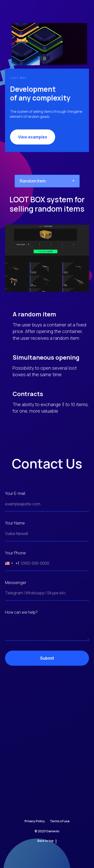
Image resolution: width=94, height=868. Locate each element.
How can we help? (21, 612)
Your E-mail (15, 493)
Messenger (16, 583)
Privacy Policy (35, 821)
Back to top (47, 841)
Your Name (15, 523)
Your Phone (15, 553)
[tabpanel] (47, 312)
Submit (65, 658)
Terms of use (60, 821)
